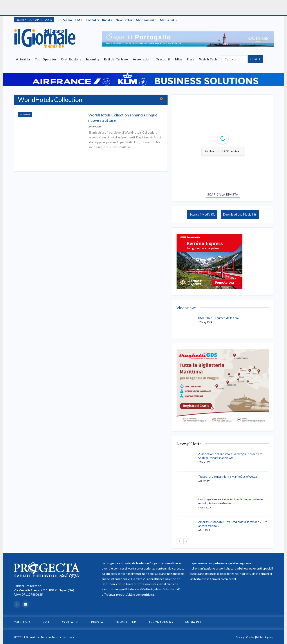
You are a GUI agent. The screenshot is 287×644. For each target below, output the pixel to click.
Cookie (250, 637)
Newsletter (124, 20)
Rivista (107, 20)
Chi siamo (65, 20)
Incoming (93, 59)
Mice (179, 59)
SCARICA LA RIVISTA (223, 194)
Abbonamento (146, 20)
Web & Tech (208, 59)
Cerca (255, 59)
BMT (79, 20)
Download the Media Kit (240, 214)
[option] (188, 39)
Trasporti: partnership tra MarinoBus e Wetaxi (228, 477)
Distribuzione (71, 59)
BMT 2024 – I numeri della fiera (218, 318)
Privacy (240, 637)
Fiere (191, 59)
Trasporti (163, 59)
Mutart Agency (265, 637)
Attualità (23, 59)
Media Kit (167, 20)
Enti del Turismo (116, 59)
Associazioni (142, 59)
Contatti (92, 20)
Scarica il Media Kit (202, 214)
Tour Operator (46, 59)
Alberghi (25, 115)
